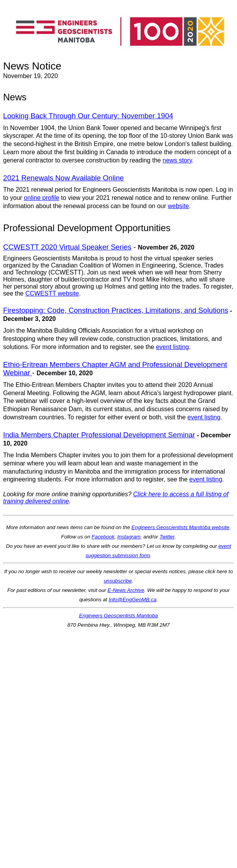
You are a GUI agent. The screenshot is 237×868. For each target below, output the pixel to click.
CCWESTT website (52, 293)
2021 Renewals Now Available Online (64, 178)
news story (177, 160)
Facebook (103, 537)
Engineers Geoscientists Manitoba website (180, 527)
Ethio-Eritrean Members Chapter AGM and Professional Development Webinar (115, 369)
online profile (42, 198)
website (179, 206)
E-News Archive (126, 590)
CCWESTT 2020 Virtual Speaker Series (67, 247)
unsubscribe (118, 581)
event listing (172, 347)
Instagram (129, 537)
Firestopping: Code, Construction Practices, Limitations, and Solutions (116, 310)
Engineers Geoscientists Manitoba (118, 616)
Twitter (167, 537)
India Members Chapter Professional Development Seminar (99, 435)
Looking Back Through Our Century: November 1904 (88, 116)
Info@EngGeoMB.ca (133, 600)
